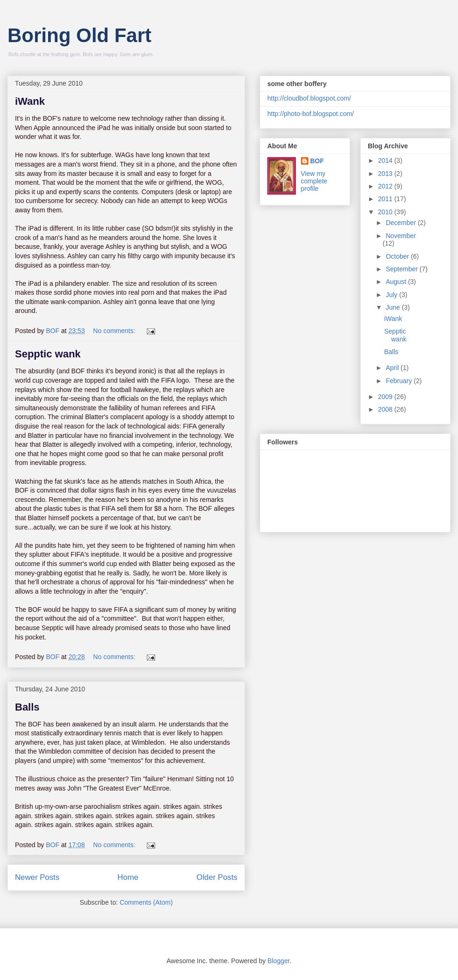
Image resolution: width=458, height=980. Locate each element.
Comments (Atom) (146, 902)
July (392, 295)
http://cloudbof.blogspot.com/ (309, 98)
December (401, 223)
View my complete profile (314, 181)
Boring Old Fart (79, 35)
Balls (27, 707)
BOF (317, 161)
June (394, 307)
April (393, 368)
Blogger (278, 961)
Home (128, 877)
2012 (386, 186)
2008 (386, 409)
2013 (386, 174)
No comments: (115, 331)
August (397, 282)
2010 (386, 212)
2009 (386, 397)
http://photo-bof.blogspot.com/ (311, 114)
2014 (386, 160)
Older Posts (217, 877)
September (402, 269)
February (400, 381)
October (398, 256)
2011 (386, 199)
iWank (30, 101)
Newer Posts (37, 877)
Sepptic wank (48, 354)
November (401, 236)
